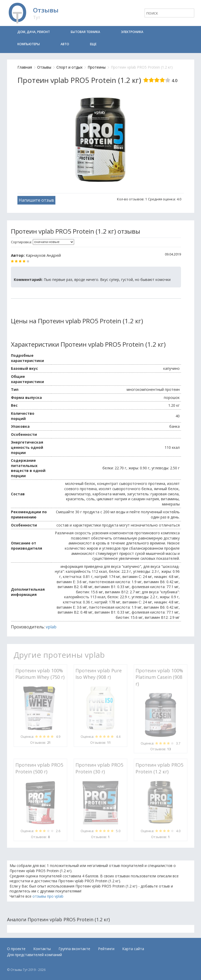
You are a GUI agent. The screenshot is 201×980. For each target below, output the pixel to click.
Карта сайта (133, 949)
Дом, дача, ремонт (34, 32)
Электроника (132, 32)
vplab (51, 627)
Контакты (42, 949)
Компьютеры (29, 44)
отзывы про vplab (48, 896)
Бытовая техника (85, 32)
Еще (93, 44)
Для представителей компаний (34, 955)
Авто (65, 44)
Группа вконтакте (74, 949)
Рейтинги (106, 949)
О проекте (16, 949)
